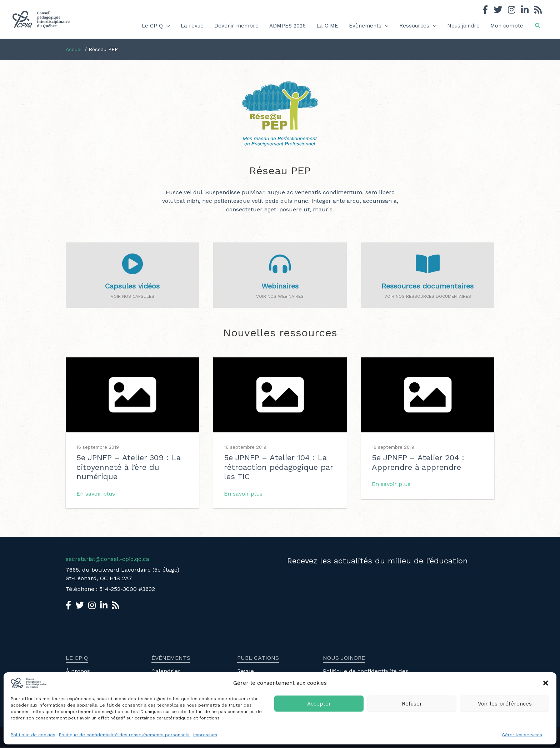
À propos (78, 671)
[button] (546, 683)
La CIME (327, 26)
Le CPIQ (152, 26)
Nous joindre (463, 26)
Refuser (412, 704)
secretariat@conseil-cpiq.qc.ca (108, 559)
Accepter (319, 704)
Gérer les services (522, 735)
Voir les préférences (505, 704)
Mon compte (507, 26)
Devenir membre (236, 26)
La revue (192, 26)
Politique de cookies (33, 735)
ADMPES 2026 (287, 26)
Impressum (205, 735)
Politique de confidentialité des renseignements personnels (124, 735)
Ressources (414, 26)
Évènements (365, 26)
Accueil (74, 49)
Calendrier (166, 671)
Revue (246, 671)
